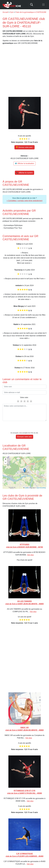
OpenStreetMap (41, 481)
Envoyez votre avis (24, 430)
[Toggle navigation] (43, 5)
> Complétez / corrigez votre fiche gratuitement (24, 201)
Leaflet (26, 481)
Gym (12, 12)
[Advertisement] (24, 71)
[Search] (32, 5)
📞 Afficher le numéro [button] (24, 173)
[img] (24, 466)
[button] (25, 464)
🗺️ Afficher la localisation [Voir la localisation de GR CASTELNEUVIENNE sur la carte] (24, 163)
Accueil (5, 12)
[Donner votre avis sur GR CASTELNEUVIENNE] (24, 147)
